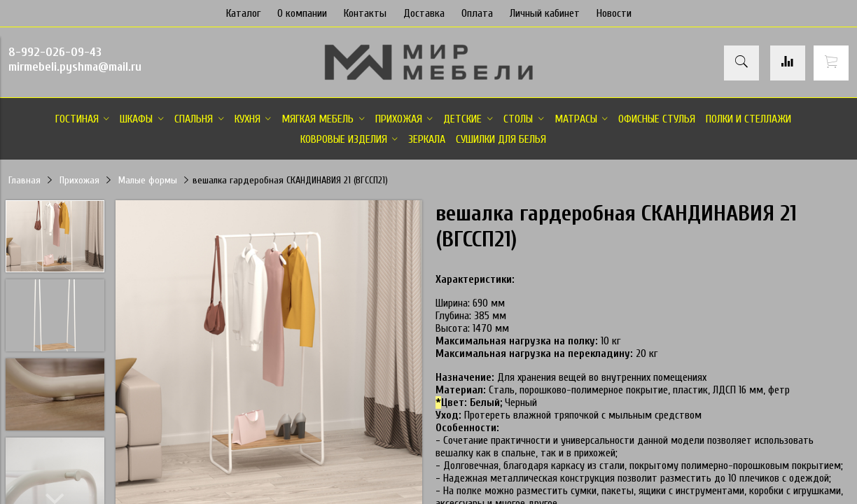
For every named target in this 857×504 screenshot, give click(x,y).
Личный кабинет (545, 13)
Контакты (365, 13)
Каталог (243, 13)
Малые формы (148, 180)
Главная (25, 180)
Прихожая (79, 180)
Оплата (477, 13)
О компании (302, 13)
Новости (614, 13)
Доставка (424, 13)
